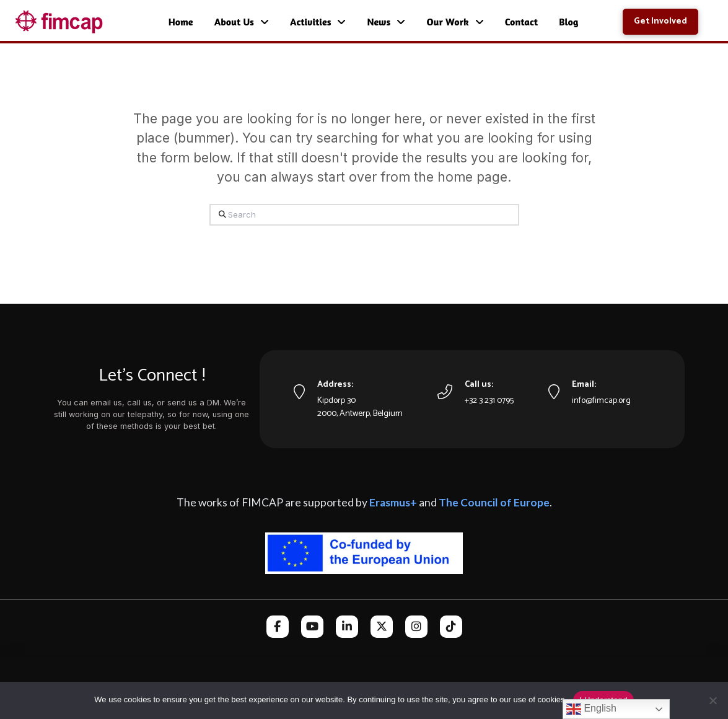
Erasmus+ (393, 502)
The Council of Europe (494, 502)
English (591, 709)
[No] (713, 700)
